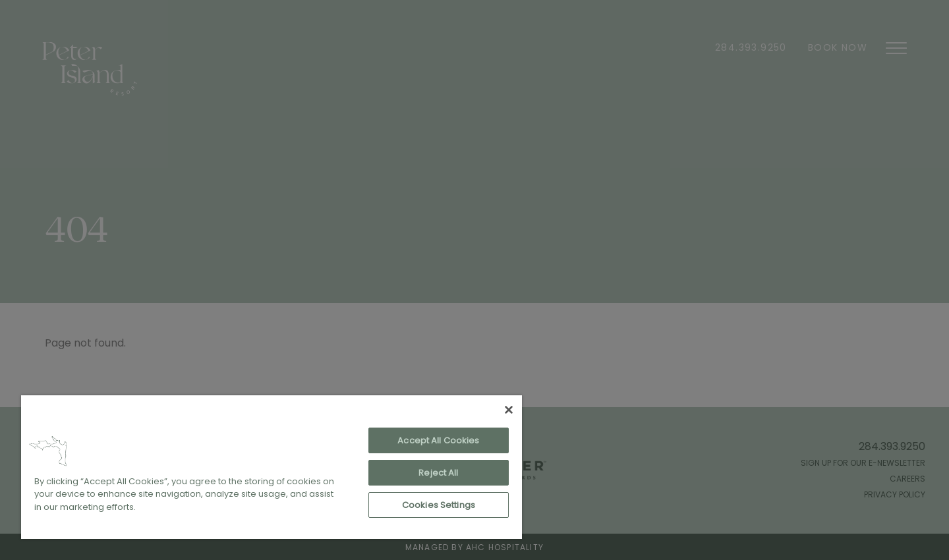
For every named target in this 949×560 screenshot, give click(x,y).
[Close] (509, 410)
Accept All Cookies (438, 440)
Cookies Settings (439, 505)
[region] (272, 467)
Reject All (438, 473)
